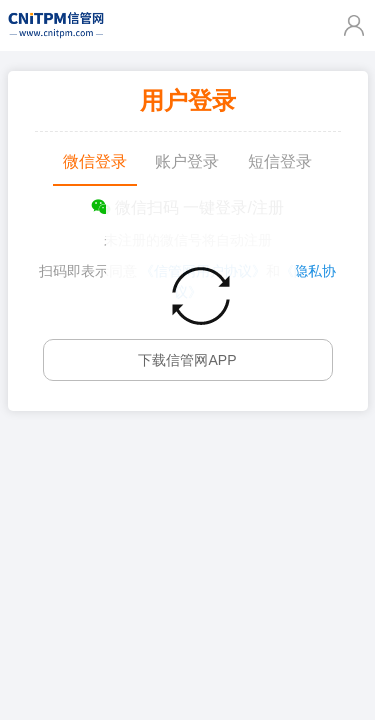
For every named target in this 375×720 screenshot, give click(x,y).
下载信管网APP (187, 360)
